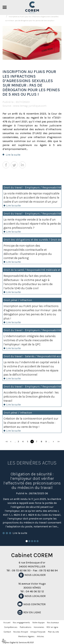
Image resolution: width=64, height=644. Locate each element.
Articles (40, 636)
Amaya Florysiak (38, 632)
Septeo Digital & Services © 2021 (18, 642)
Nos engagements (21, 623)
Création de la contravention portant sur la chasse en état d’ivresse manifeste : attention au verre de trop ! (31, 423)
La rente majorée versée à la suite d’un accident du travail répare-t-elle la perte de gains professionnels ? (32, 224)
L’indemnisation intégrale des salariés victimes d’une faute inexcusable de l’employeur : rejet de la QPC (30, 340)
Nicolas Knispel (21, 632)
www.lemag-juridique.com (30, 106)
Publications (26, 627)
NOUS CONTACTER (34, 604)
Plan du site (53, 632)
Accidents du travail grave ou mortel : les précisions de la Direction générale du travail (31, 397)
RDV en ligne (32, 612)
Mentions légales (26, 636)
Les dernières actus (32, 463)
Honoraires (39, 627)
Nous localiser (35, 575)
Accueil (7, 623)
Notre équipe (38, 623)
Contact (7, 632)
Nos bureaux (53, 623)
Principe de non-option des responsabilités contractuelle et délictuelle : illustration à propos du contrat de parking (28, 252)
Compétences (11, 627)
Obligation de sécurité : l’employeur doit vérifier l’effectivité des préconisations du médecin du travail (32, 481)
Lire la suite (13, 155)
